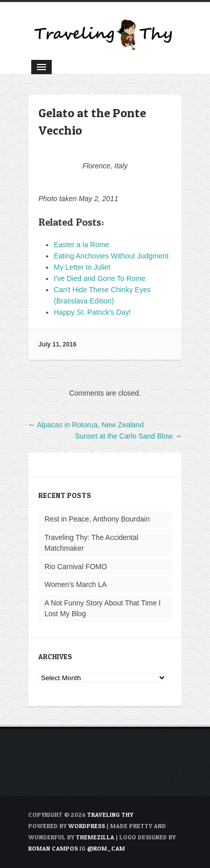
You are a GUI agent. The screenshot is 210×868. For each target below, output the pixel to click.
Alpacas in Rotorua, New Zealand (90, 425)
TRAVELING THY (110, 815)
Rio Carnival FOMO (76, 567)
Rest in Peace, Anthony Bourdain (97, 519)
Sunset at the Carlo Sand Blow (124, 436)
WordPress (87, 826)
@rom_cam (106, 848)
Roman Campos (53, 848)
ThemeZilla (95, 837)
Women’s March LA (76, 584)
